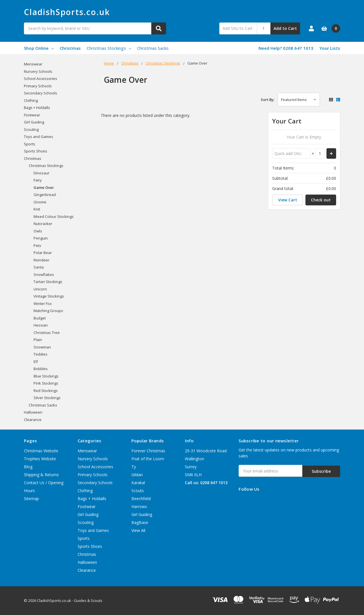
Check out (321, 200)
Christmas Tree (47, 333)
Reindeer (42, 260)
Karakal (138, 483)
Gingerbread (45, 195)
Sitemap (31, 499)
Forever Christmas (148, 451)
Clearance (33, 420)
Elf (36, 362)
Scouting (31, 129)
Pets (37, 245)
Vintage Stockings (49, 296)
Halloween (33, 412)
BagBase (140, 522)
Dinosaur (42, 173)
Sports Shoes (36, 151)
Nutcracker (43, 224)
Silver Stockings (47, 398)
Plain (38, 340)
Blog (28, 467)
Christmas (70, 48)
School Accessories (41, 79)
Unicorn (40, 289)
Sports (30, 144)
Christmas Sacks (153, 48)
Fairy (38, 180)
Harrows (139, 506)
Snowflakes (44, 275)
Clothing (31, 100)
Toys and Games (39, 137)
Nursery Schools (38, 71)
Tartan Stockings (48, 282)
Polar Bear (43, 253)
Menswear (33, 64)
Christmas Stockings (109, 48)
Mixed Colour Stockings (54, 216)
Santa (39, 267)
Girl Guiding (34, 122)
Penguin (41, 238)
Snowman (42, 347)
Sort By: (268, 100)
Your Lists (330, 48)
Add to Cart (285, 28)
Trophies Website (40, 459)
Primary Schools (38, 86)
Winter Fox (43, 304)
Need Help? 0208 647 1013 (286, 48)
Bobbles (41, 369)
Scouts (138, 491)
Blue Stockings (46, 376)
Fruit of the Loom (148, 459)
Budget (40, 318)
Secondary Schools (41, 93)
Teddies (41, 354)
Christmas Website (41, 451)
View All (138, 530)
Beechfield (141, 499)
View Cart (288, 200)
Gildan (137, 475)
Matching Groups (48, 311)
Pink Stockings (46, 383)
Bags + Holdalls (37, 108)
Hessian (41, 325)
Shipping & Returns (41, 475)
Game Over (44, 187)
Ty (134, 467)
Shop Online (39, 48)
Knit (37, 209)
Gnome (40, 202)
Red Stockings (46, 391)
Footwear (32, 115)
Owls (38, 231)
